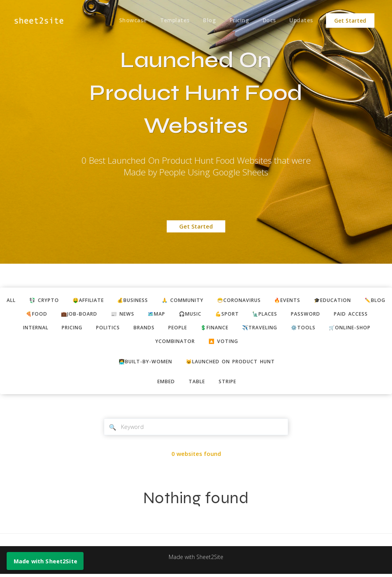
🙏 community (201, 300)
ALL (19, 300)
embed (165, 384)
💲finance (270, 329)
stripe (229, 384)
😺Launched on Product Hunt (232, 363)
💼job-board (116, 314)
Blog (207, 21)
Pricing (238, 21)
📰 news (161, 314)
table (197, 384)
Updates (301, 21)
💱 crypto (54, 300)
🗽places (311, 314)
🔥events (311, 300)
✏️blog (36, 314)
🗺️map (197, 314)
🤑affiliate (101, 300)
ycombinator (204, 343)
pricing (119, 329)
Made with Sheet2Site (196, 560)
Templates (172, 21)
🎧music (232, 314)
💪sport (271, 314)
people (231, 329)
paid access (35, 329)
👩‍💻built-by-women (143, 363)
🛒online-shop (147, 343)
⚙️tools (364, 329)
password (353, 314)
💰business (148, 300)
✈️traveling (318, 329)
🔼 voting (254, 343)
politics (158, 329)
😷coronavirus (260, 300)
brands (195, 329)
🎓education (358, 300)
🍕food (72, 314)
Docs (268, 21)
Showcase (129, 21)
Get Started (350, 21)
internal (80, 329)
